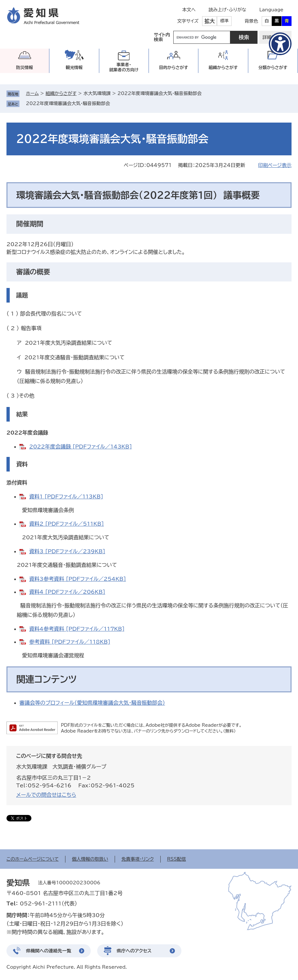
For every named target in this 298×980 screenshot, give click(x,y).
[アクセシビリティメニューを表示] (280, 44)
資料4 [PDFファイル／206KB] (67, 592)
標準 (224, 21)
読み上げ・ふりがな (227, 10)
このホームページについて (33, 859)
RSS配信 (177, 859)
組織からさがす (61, 93)
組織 (223, 68)
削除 (115, 103)
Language (271, 10)
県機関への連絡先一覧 (49, 951)
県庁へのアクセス (134, 951)
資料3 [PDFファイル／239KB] (67, 551)
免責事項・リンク (138, 859)
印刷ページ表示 (275, 165)
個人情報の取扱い (90, 859)
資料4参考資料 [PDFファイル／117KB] (77, 629)
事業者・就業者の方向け (124, 67)
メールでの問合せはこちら (46, 795)
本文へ (189, 10)
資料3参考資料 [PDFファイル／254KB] (78, 579)
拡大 (210, 21)
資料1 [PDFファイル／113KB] (66, 496)
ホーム (32, 93)
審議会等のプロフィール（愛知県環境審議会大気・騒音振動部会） (92, 703)
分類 (273, 68)
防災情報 (25, 68)
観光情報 (74, 68)
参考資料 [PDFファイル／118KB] (70, 642)
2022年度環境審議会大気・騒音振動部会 (68, 103)
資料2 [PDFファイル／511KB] (67, 524)
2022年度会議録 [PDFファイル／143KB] (80, 447)
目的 (174, 68)
